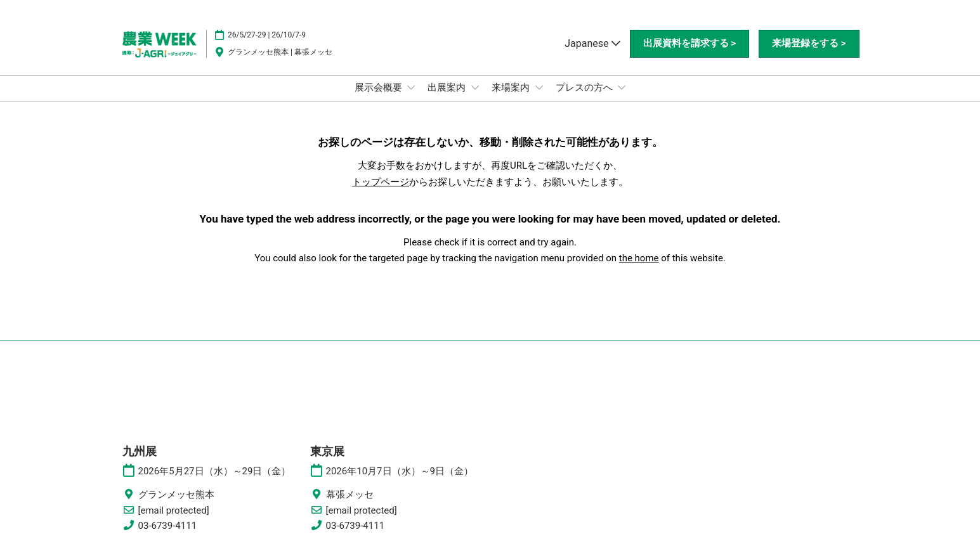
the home (639, 258)
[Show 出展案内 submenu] (475, 88)
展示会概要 (380, 88)
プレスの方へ (585, 88)
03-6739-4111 (168, 526)
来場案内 (512, 88)
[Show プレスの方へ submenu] (622, 88)
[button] (689, 44)
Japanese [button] (592, 43)
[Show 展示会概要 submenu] (411, 88)
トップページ (381, 182)
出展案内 (448, 88)
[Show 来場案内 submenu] (539, 88)
